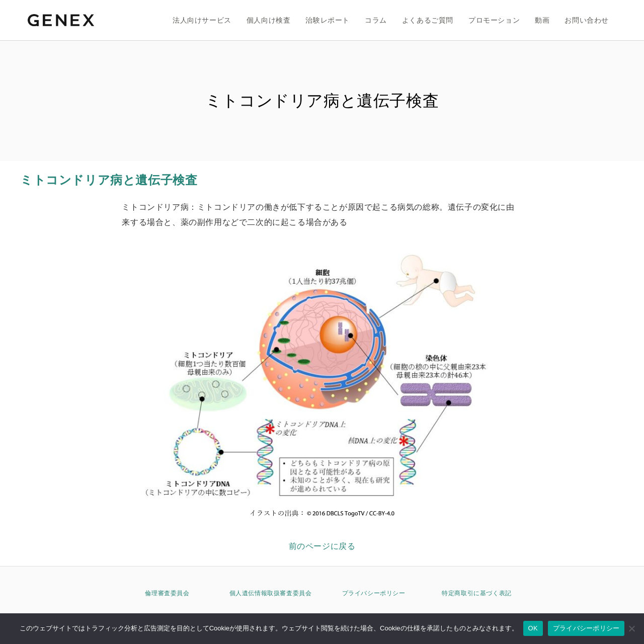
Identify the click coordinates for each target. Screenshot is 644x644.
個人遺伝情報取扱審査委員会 (271, 593)
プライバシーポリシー (374, 593)
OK (533, 628)
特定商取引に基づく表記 (477, 593)
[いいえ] (631, 628)
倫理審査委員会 (167, 593)
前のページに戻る (322, 546)
